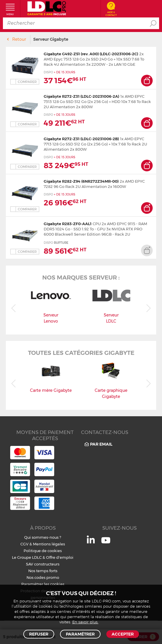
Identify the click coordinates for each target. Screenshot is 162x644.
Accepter (123, 634)
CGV (24, 544)
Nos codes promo (43, 577)
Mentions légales (49, 544)
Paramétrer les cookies (43, 584)
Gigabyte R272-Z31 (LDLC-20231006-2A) (81, 96)
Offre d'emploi (60, 557)
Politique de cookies (43, 551)
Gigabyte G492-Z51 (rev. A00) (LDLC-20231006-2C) (91, 54)
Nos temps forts (43, 571)
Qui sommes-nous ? (43, 537)
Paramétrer (80, 634)
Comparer (27, 82)
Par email (98, 444)
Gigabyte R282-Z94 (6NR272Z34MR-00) (81, 181)
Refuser (39, 634)
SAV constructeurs (43, 564)
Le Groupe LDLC (27, 557)
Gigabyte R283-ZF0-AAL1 (68, 224)
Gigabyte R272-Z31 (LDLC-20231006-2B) (81, 139)
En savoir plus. (85, 622)
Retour (19, 39)
